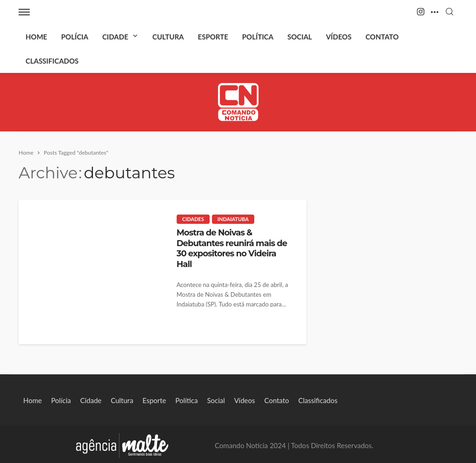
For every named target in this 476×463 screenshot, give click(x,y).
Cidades (193, 219)
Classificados (52, 61)
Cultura (168, 37)
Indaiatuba (233, 219)
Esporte (213, 37)
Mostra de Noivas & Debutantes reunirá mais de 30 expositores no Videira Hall (232, 248)
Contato (382, 37)
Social (300, 37)
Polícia (74, 37)
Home (36, 37)
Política (258, 37)
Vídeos (339, 37)
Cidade (115, 37)
